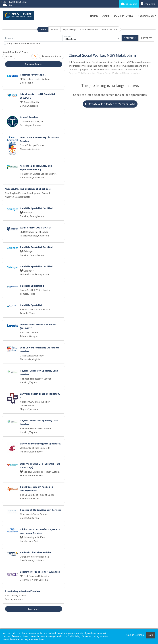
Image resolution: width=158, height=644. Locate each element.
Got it (150, 635)
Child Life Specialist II (32, 286)
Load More (34, 609)
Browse (54, 29)
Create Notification (52, 56)
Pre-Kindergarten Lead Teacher (23, 591)
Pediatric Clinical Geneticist (35, 552)
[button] (146, 38)
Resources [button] (146, 16)
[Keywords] (33, 38)
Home (94, 16)
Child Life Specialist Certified (36, 208)
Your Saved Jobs (110, 29)
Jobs (106, 16)
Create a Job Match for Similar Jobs (110, 104)
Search (43, 29)
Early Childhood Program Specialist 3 (41, 444)
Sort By (8, 56)
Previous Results (34, 64)
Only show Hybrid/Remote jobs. (24, 43)
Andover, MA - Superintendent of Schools (28, 189)
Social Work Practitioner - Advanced (40, 572)
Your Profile (124, 16)
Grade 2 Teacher (29, 117)
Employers (148, 4)
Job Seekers (129, 4)
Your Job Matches (89, 29)
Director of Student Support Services (41, 510)
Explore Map (69, 29)
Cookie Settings (135, 635)
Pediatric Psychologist (33, 75)
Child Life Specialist (31, 305)
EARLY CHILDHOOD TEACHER (36, 228)
